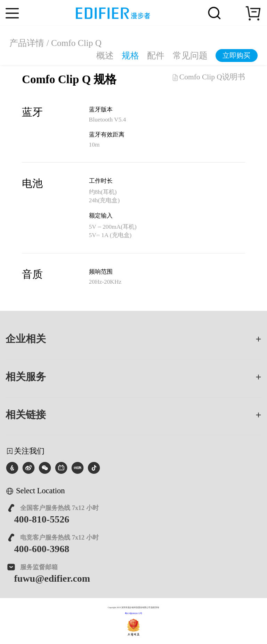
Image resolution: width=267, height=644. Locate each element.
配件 (156, 55)
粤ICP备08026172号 (134, 613)
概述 (105, 55)
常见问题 (190, 55)
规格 (130, 55)
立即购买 (236, 55)
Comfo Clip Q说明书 (208, 77)
